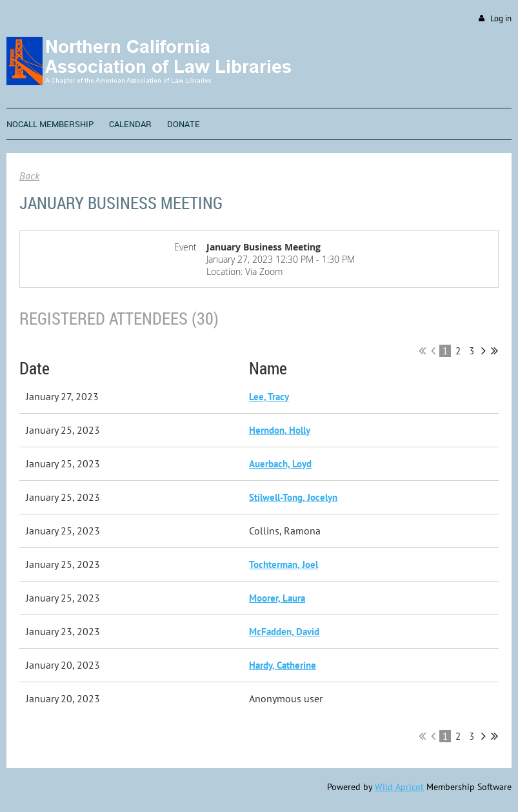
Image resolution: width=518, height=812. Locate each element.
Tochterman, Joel (284, 564)
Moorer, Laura (277, 598)
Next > (483, 350)
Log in (501, 18)
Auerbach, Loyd (280, 464)
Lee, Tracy (269, 397)
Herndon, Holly (280, 430)
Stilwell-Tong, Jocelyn (293, 497)
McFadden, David (284, 632)
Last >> (494, 350)
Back (29, 176)
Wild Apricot (399, 787)
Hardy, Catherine (283, 665)
